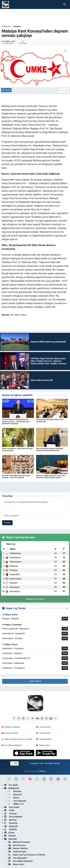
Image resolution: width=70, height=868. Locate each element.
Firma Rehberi (13, 817)
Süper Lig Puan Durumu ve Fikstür (17, 739)
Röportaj (11, 823)
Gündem (17, 26)
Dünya (14, 798)
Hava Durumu (43, 727)
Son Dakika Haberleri (12, 745)
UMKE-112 (16, 804)
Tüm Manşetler (44, 739)
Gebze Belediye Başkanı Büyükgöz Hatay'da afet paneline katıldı (50, 450)
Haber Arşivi (43, 745)
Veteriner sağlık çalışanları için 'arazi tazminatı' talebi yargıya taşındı (51, 477)
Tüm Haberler (17, 801)
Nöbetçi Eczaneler (11, 727)
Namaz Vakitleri (10, 733)
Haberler (6, 26)
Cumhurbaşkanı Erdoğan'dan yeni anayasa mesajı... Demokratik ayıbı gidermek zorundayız (16, 422)
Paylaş (6, 90)
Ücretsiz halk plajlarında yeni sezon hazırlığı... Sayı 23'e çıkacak (16, 477)
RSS (14, 763)
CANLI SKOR (35, 681)
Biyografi (11, 826)
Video (9, 810)
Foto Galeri (12, 807)
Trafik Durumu (43, 733)
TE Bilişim (42, 771)
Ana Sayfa (11, 785)
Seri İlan (11, 820)
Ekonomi (15, 794)
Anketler (11, 829)
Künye (9, 833)
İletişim (10, 836)
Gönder (7, 523)
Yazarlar (11, 814)
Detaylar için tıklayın (35, 599)
